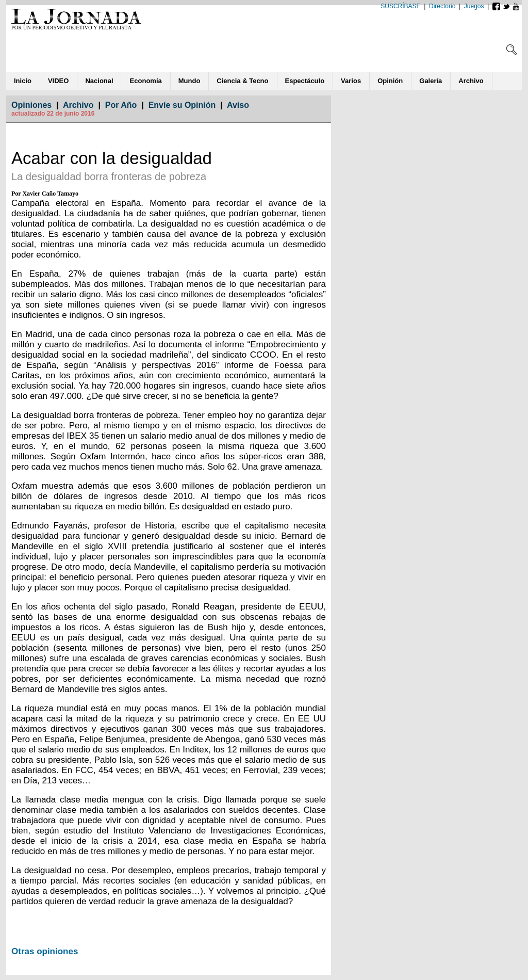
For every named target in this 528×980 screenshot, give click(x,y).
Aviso (238, 105)
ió (390, 81)
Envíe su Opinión (182, 105)
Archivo (78, 105)
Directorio (442, 6)
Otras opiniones (45, 951)
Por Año (121, 105)
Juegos (474, 6)
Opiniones (31, 105)
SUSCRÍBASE (400, 6)
